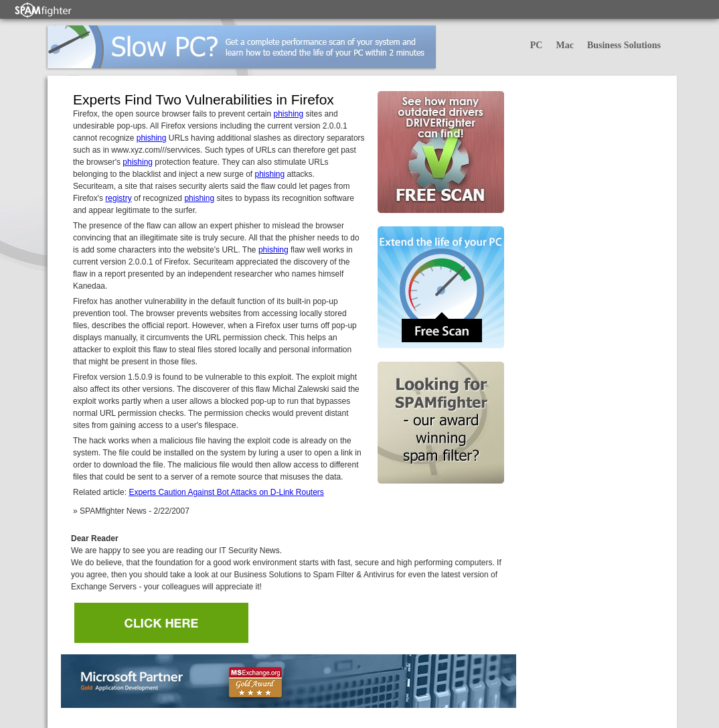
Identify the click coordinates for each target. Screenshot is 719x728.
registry (118, 198)
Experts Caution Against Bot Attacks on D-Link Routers (226, 492)
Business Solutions (624, 45)
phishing (288, 114)
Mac (564, 45)
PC (537, 45)
